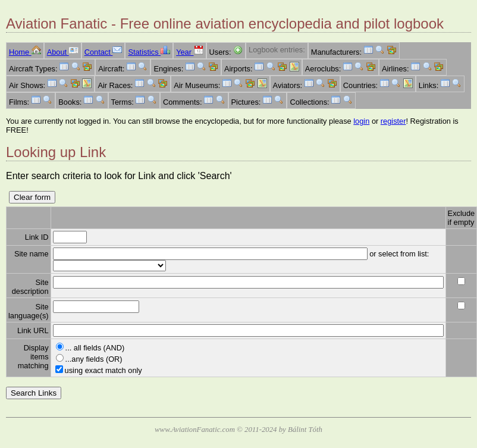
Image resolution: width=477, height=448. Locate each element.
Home (25, 52)
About (63, 52)
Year (189, 52)
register (393, 121)
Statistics (149, 52)
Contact (103, 52)
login (361, 121)
